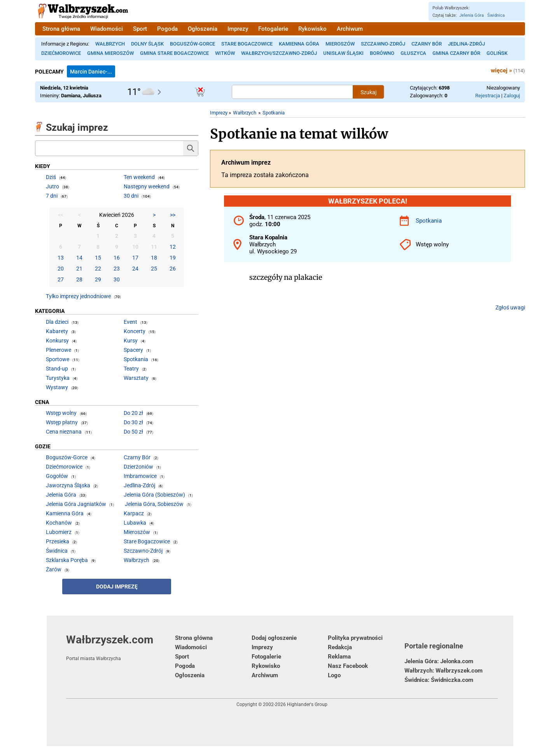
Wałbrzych (110, 44)
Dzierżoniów (138, 467)
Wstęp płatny (62, 422)
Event (130, 322)
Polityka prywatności (355, 638)
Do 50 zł (133, 432)
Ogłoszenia (203, 29)
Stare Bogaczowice (247, 44)
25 (154, 269)
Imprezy (238, 29)
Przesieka (58, 541)
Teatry (131, 369)
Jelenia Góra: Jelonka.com (439, 661)
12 (173, 247)
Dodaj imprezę (117, 587)
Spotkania (274, 113)
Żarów (54, 569)
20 (61, 269)
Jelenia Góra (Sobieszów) (154, 495)
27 (61, 279)
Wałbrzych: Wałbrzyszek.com (444, 671)
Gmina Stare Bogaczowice (174, 53)
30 (117, 279)
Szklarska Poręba (67, 560)
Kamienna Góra (299, 44)
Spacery (133, 350)
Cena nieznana (64, 432)
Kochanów (59, 523)
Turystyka (58, 378)
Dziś (51, 177)
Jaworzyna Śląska (68, 485)
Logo (334, 675)
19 (173, 258)
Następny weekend (147, 186)
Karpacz (134, 513)
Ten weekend (139, 177)
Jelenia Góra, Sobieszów (154, 504)
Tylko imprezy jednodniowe (78, 296)
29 (98, 279)
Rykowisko (312, 29)
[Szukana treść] (292, 92)
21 (79, 269)
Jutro (52, 186)
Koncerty (135, 331)
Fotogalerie (273, 29)
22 (98, 269)
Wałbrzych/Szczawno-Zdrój (279, 53)
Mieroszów (340, 44)
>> (173, 215)
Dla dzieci (57, 322)
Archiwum (350, 29)
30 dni (131, 196)
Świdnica (496, 15)
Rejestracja (488, 96)
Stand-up (57, 369)
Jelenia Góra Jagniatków (76, 504)
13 (61, 258)
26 (173, 269)
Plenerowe (59, 350)
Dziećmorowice (61, 53)
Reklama (339, 657)
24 (135, 269)
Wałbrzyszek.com (121, 647)
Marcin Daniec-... (91, 72)
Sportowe (58, 359)
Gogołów (57, 476)
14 (79, 258)
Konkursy (57, 341)
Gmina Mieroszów (110, 53)
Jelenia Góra (472, 15)
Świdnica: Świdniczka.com (439, 680)
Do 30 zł (133, 422)
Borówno (382, 53)
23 (117, 269)
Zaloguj (512, 96)
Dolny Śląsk (147, 44)
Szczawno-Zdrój (383, 44)
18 (154, 258)
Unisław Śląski (343, 53)
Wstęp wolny (61, 413)
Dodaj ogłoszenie (274, 638)
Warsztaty (136, 378)
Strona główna (61, 29)
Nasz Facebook (348, 666)
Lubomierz (59, 532)
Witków (225, 53)
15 (98, 258)
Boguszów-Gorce (192, 44)
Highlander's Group (307, 704)
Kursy (131, 341)
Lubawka (135, 523)
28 (79, 279)
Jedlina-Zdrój (466, 44)
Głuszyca (413, 53)
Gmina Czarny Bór (456, 53)
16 (117, 258)
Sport (140, 29)
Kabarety (57, 331)
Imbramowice (140, 476)
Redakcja (340, 647)
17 (135, 258)
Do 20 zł (133, 413)
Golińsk (497, 53)
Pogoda (167, 29)
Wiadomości (107, 29)
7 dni (52, 196)
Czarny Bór (427, 44)
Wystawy (57, 387)
